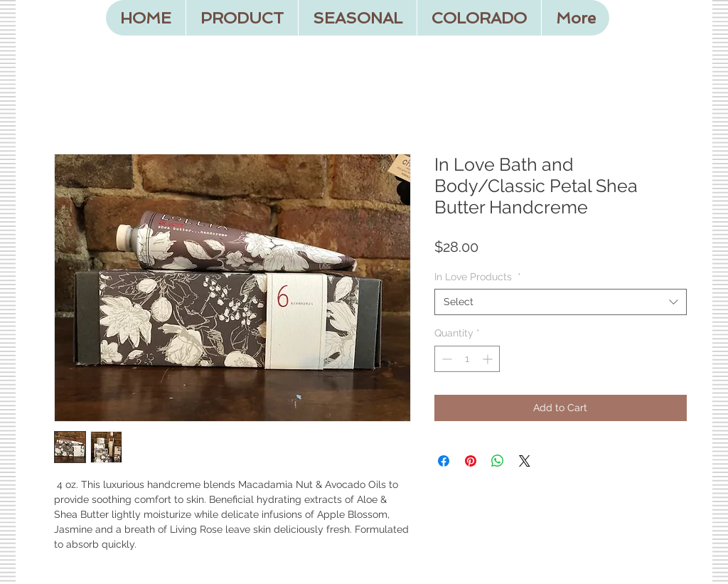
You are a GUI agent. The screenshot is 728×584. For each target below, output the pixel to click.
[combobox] (561, 302)
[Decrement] (445, 359)
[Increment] (489, 359)
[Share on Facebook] (444, 461)
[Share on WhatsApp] (498, 461)
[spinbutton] (467, 359)
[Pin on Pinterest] (471, 461)
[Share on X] (525, 461)
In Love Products (478, 277)
